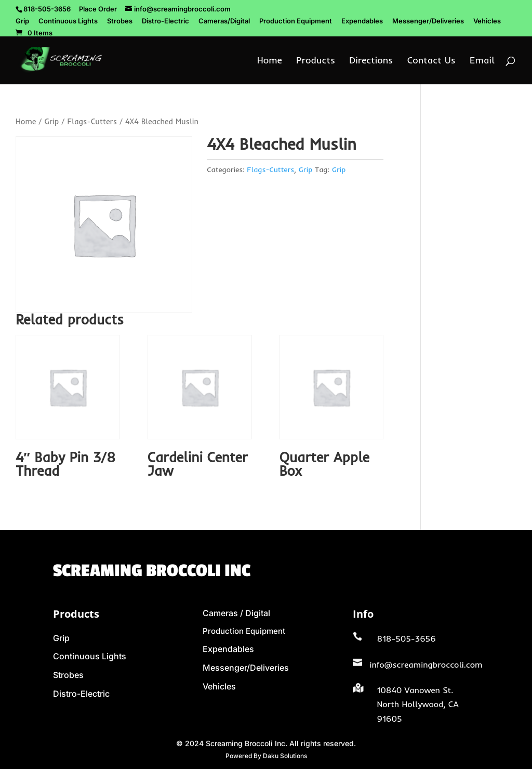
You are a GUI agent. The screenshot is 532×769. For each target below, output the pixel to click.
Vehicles (487, 21)
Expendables (362, 21)
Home (270, 61)
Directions (371, 61)
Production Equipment (296, 21)
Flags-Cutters (92, 121)
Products (316, 61)
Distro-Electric (165, 21)
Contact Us (431, 61)
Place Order (98, 9)
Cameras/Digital (224, 21)
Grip (22, 21)
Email (482, 61)
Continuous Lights (68, 21)
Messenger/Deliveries (428, 21)
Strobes (120, 21)
